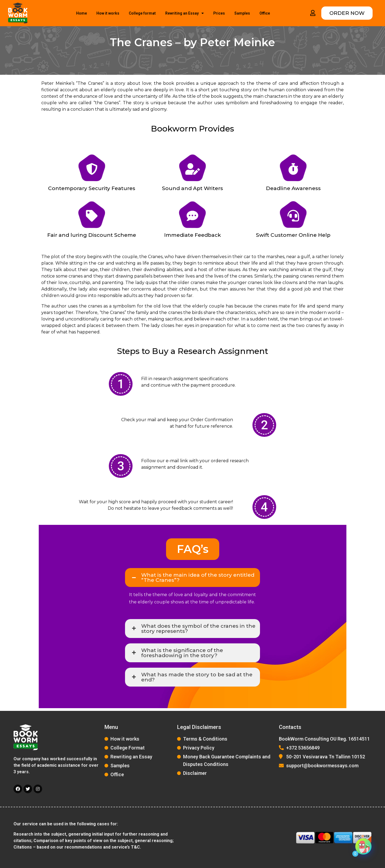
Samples (242, 13)
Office (265, 13)
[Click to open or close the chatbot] (363, 849)
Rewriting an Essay (185, 13)
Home (82, 13)
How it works (108, 13)
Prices (219, 13)
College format (142, 13)
